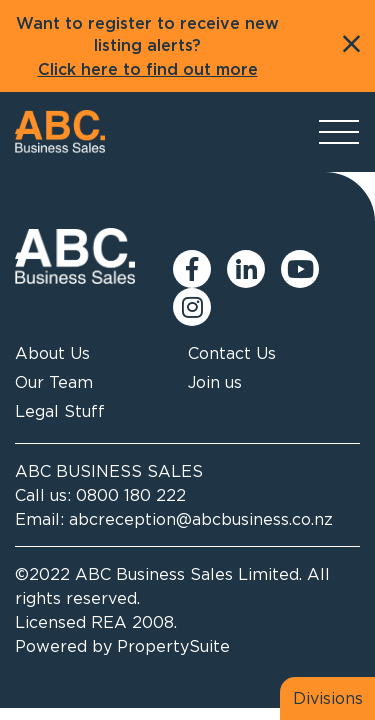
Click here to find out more (148, 70)
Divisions (328, 698)
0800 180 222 (131, 495)
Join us (215, 382)
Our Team (54, 382)
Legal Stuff (60, 411)
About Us (52, 353)
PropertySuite (173, 646)
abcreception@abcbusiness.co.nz (201, 519)
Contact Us (232, 353)
